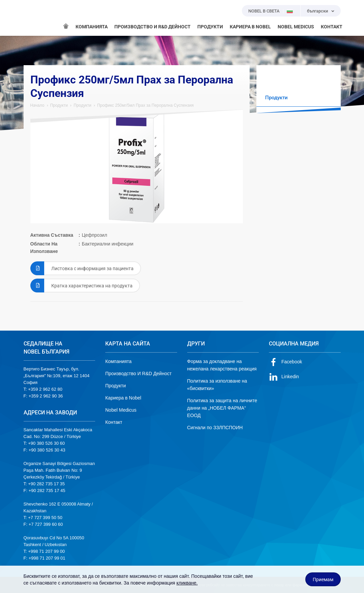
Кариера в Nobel (123, 398)
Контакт (114, 422)
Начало (37, 105)
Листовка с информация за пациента (82, 268)
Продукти (59, 105)
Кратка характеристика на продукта (81, 286)
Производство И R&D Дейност (138, 373)
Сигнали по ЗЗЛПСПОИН (215, 428)
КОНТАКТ (332, 27)
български (317, 11)
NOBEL (33, 18)
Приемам (323, 579)
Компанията (118, 361)
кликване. (187, 583)
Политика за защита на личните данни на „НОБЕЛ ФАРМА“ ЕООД (222, 408)
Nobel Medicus (121, 410)
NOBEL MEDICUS (296, 27)
